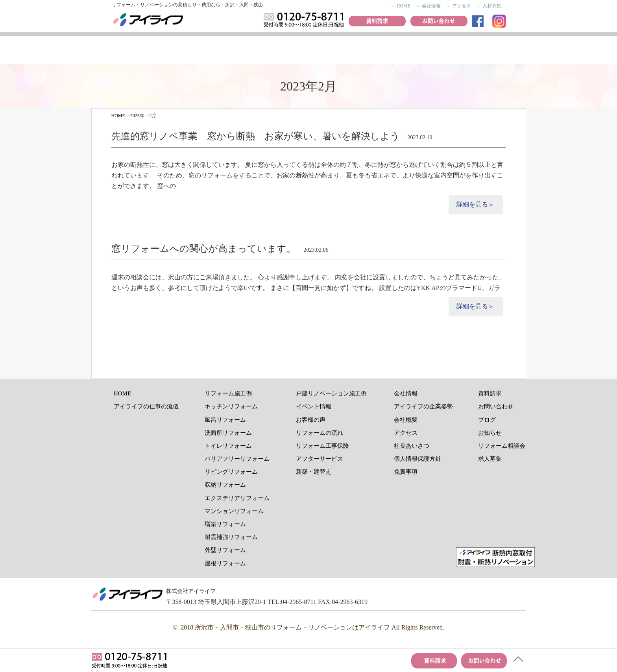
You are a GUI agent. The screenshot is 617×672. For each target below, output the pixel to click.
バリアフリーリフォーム (237, 459)
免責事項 (406, 472)
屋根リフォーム (225, 563)
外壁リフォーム (225, 550)
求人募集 (490, 459)
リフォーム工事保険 (462, 51)
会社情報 (431, 6)
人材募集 (492, 6)
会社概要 (406, 420)
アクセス (462, 6)
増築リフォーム (225, 524)
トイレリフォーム (228, 446)
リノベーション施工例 (175, 51)
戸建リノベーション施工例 (331, 393)
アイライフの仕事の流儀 (118, 51)
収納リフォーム (225, 485)
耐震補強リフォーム (231, 537)
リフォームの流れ (414, 51)
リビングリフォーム (231, 472)
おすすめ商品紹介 (370, 51)
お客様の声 (275, 51)
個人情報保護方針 (417, 459)
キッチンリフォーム (231, 406)
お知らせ (490, 433)
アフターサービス (506, 51)
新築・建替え (314, 472)
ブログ (487, 420)
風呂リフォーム (225, 420)
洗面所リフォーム (228, 433)
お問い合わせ (496, 406)
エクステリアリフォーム (237, 498)
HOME (404, 6)
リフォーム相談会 (502, 446)
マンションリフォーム (234, 511)
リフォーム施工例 (227, 51)
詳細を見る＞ (475, 204)
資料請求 (490, 393)
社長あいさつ (412, 446)
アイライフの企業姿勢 (423, 406)
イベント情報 (324, 51)
